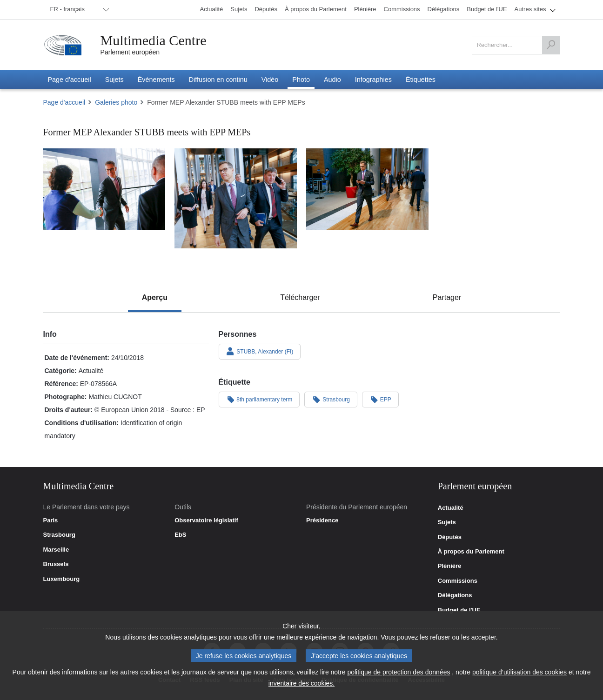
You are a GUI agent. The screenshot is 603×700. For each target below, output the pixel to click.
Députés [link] (450, 537)
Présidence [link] (322, 520)
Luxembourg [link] (62, 579)
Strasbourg (331, 399)
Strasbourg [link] (59, 535)
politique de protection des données (399, 672)
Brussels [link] (56, 564)
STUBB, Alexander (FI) (260, 351)
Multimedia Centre (154, 40)
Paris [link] (51, 520)
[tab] (155, 298)
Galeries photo (116, 102)
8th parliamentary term (259, 399)
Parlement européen (130, 52)
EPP (380, 399)
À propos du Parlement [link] (471, 552)
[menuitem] (78, 10)
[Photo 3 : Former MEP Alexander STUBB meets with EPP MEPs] (367, 189)
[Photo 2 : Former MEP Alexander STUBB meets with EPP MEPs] (236, 198)
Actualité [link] (451, 508)
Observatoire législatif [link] (206, 520)
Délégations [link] (455, 595)
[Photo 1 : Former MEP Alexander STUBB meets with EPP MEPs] (104, 189)
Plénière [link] (450, 566)
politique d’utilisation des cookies (519, 672)
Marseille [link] (56, 550)
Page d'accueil (64, 102)
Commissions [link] (458, 581)
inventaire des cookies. (301, 683)
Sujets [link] (447, 522)
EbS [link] (180, 535)
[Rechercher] (551, 45)
